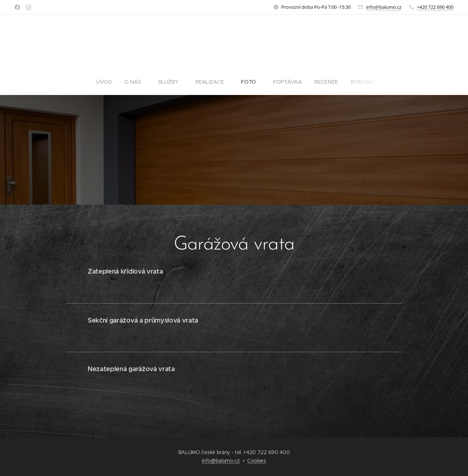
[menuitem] (107, 82)
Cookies (257, 461)
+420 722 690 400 (435, 7)
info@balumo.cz (384, 7)
